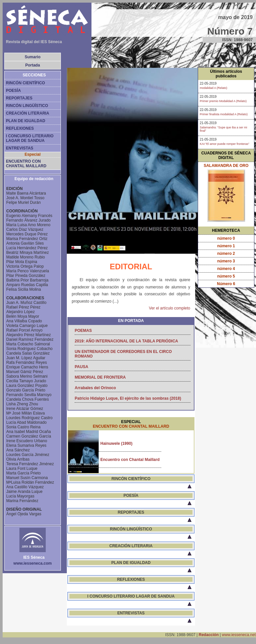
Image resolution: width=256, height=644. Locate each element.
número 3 (226, 261)
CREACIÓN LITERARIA (27, 113)
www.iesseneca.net (239, 635)
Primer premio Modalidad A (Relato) (223, 101)
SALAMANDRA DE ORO (226, 166)
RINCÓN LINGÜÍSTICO (27, 106)
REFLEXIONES (20, 128)
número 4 (226, 269)
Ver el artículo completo (170, 308)
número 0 (226, 238)
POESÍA (13, 91)
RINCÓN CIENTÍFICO (26, 83)
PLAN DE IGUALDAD (26, 121)
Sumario (33, 57)
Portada (33, 65)
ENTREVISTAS (20, 148)
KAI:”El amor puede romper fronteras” (225, 144)
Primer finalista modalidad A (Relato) (224, 114)
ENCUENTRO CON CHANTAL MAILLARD (26, 164)
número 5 (226, 276)
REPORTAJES (19, 98)
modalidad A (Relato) (214, 88)
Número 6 (226, 284)
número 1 (226, 246)
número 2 (226, 254)
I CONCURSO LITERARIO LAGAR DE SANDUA (30, 138)
